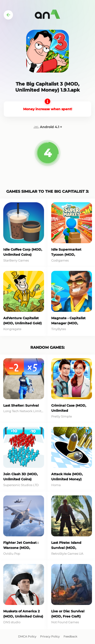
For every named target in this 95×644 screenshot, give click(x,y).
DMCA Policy (27, 636)
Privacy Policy (50, 636)
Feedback (70, 636)
